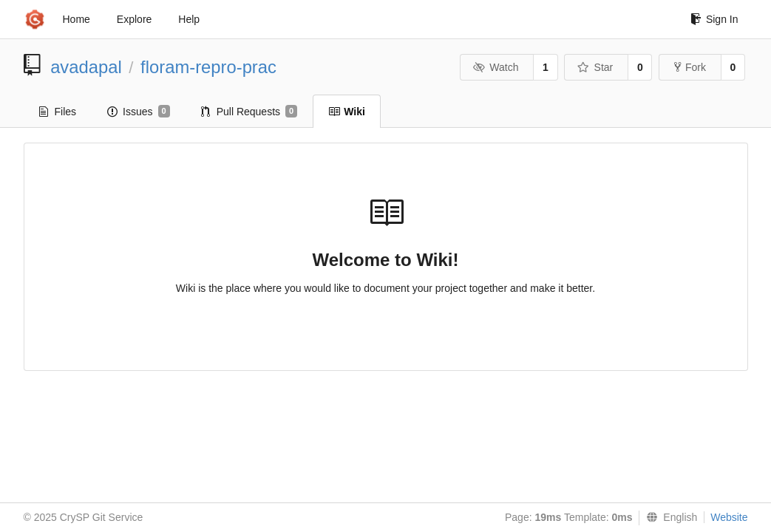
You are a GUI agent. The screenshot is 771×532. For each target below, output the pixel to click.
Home (77, 19)
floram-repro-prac (208, 67)
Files (58, 112)
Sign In (714, 19)
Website (729, 517)
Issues (139, 112)
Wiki (347, 112)
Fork (690, 67)
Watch (496, 67)
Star (595, 67)
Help (189, 19)
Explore (134, 19)
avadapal (86, 67)
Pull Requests (249, 112)
